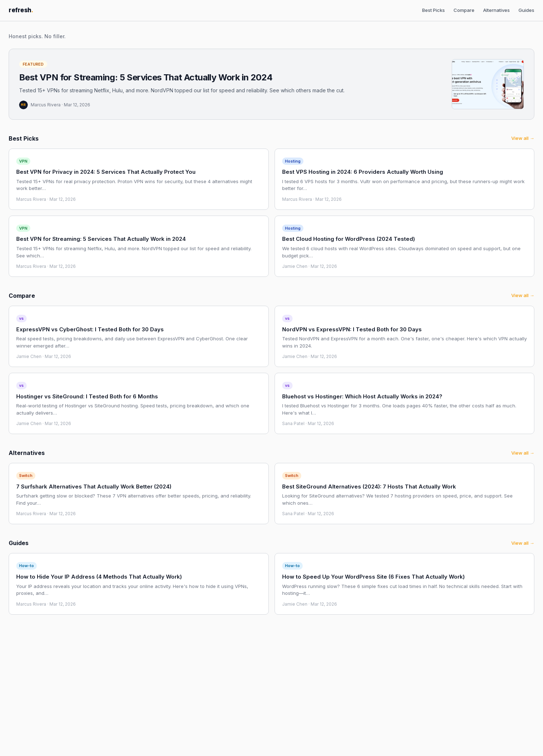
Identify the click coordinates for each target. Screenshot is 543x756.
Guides (526, 10)
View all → (523, 138)
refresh (21, 10)
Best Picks (433, 10)
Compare (464, 10)
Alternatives (496, 10)
